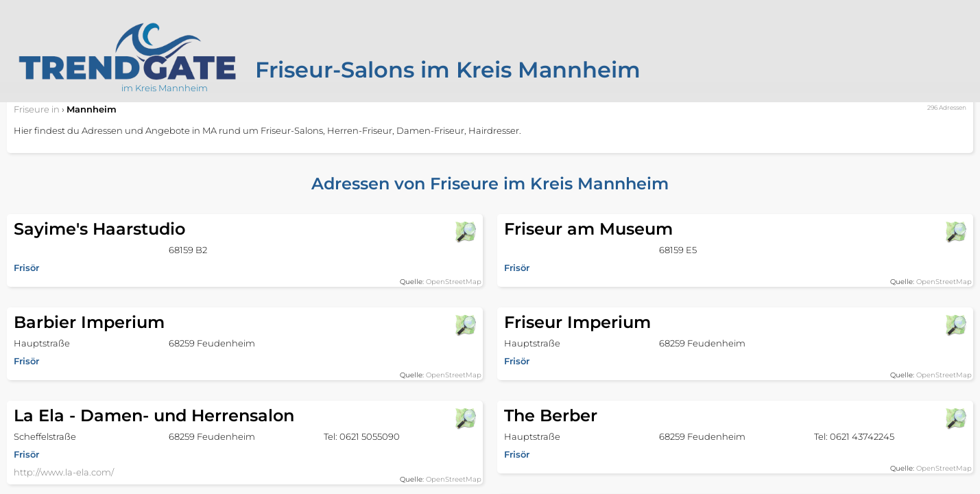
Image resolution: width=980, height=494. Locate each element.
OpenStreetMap (454, 282)
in (37, 109)
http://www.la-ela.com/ (64, 472)
